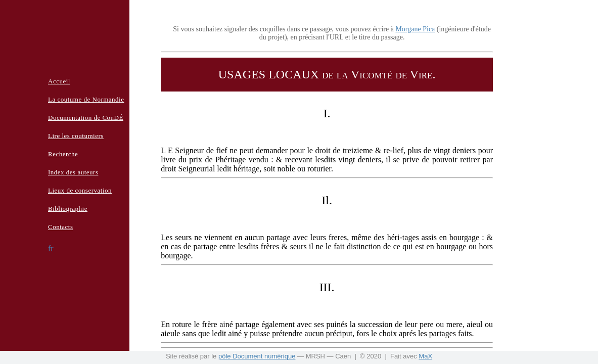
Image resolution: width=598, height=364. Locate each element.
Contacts (61, 227)
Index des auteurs (73, 172)
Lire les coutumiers (76, 136)
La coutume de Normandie (86, 99)
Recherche (63, 154)
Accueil (59, 81)
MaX (425, 356)
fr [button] (51, 248)
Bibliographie (68, 209)
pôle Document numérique (257, 356)
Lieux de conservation (80, 190)
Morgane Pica (415, 29)
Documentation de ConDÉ (86, 118)
